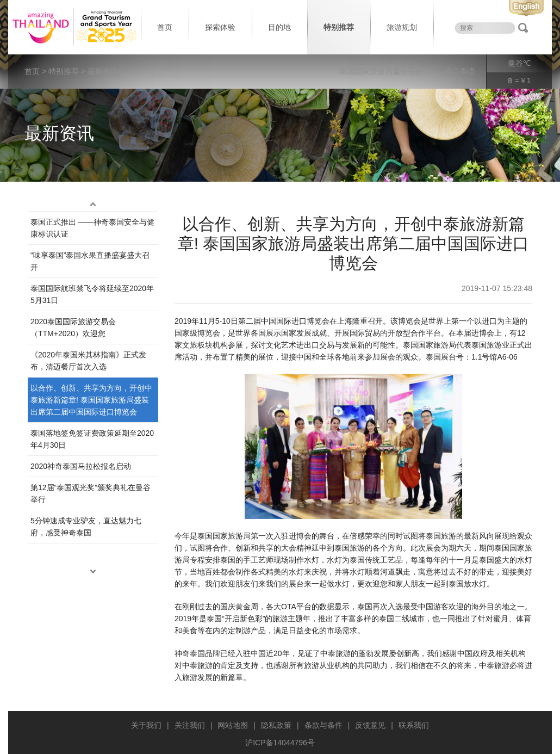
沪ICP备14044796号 (280, 743)
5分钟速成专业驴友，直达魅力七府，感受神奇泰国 (86, 527)
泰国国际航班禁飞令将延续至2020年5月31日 (92, 294)
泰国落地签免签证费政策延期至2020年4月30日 (92, 439)
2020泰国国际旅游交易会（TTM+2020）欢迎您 (73, 327)
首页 (165, 27)
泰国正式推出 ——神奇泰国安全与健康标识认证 (92, 228)
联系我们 (414, 725)
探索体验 (220, 27)
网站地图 (233, 725)
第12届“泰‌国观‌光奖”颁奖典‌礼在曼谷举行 (91, 493)
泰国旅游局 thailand (73, 27)
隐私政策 (276, 725)
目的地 (279, 27)
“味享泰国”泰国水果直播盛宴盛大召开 (90, 261)
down (93, 572)
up (93, 205)
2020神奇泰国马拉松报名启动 (81, 466)
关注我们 (190, 725)
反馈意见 (370, 725)
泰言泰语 (460, 71)
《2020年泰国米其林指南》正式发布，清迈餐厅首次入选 (88, 361)
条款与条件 (323, 725)
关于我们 (146, 725)
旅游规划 (402, 27)
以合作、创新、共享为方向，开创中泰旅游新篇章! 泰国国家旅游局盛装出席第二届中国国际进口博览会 (91, 400)
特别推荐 (339, 27)
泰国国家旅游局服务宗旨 (381, 71)
